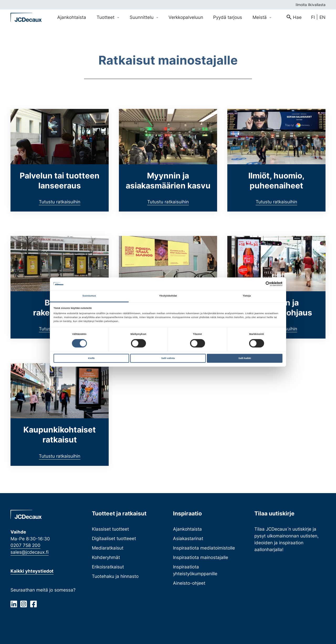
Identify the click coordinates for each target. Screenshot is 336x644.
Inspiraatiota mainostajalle (201, 557)
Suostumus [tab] (89, 296)
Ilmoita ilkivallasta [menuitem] (311, 5)
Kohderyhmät (106, 557)
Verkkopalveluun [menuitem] (186, 17)
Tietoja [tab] (247, 296)
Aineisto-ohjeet (189, 583)
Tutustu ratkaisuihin (60, 202)
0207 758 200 (25, 545)
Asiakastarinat (188, 538)
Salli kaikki (245, 358)
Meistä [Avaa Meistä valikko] (262, 17)
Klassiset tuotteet (110, 529)
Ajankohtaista (187, 529)
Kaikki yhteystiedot (32, 571)
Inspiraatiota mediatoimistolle (204, 548)
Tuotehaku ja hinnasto (115, 576)
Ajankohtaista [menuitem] (72, 17)
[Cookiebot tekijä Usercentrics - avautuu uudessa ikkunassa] (259, 284)
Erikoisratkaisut (108, 567)
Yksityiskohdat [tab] (168, 296)
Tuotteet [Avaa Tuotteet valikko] (108, 17)
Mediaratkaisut (108, 548)
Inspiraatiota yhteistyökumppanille (195, 570)
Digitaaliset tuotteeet (114, 538)
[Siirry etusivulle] (26, 17)
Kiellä (91, 358)
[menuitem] (294, 17)
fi (313, 17)
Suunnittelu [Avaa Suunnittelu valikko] (144, 17)
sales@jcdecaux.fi (30, 552)
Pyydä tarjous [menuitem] (228, 17)
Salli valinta (168, 358)
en (322, 17)
